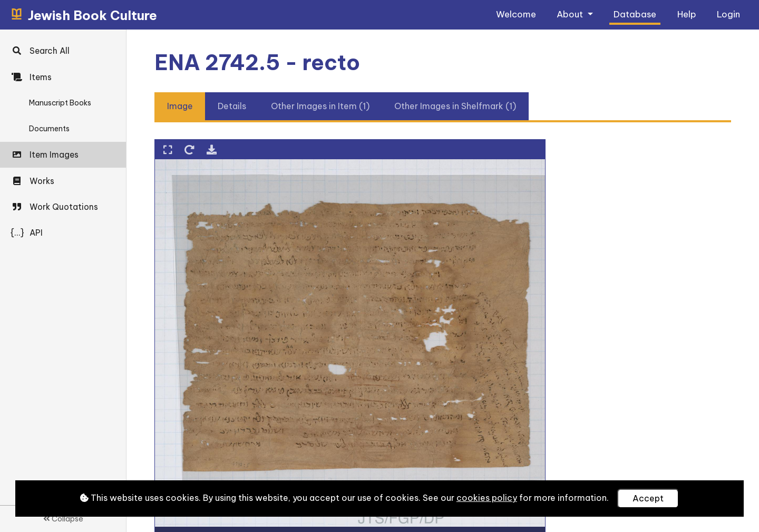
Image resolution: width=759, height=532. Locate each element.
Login (728, 14)
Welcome (516, 14)
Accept (648, 498)
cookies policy (487, 498)
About (571, 14)
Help (687, 14)
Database (635, 14)
